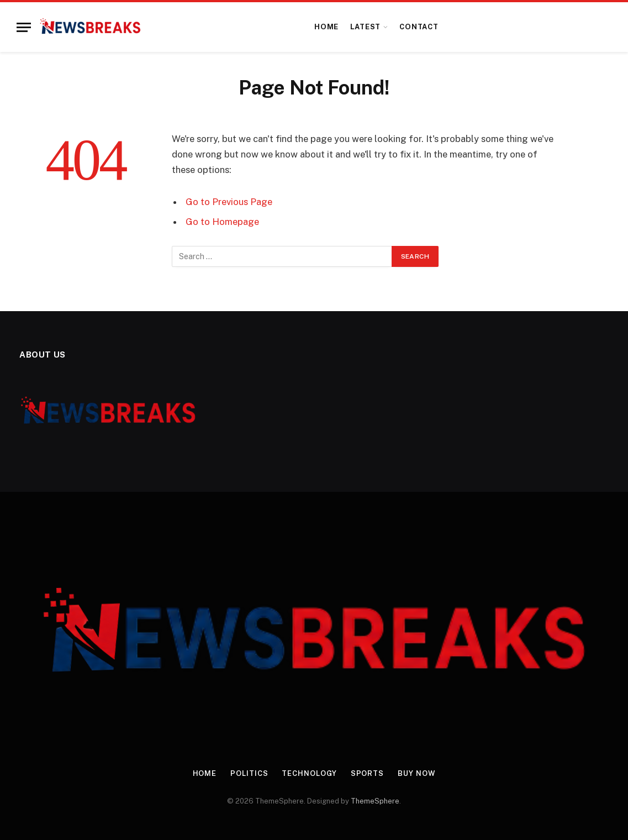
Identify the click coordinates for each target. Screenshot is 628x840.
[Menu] (24, 27)
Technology (309, 773)
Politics (249, 773)
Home (326, 27)
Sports (367, 773)
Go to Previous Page (229, 202)
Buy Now (416, 773)
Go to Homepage (222, 222)
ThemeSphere (375, 801)
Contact (419, 27)
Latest (366, 27)
